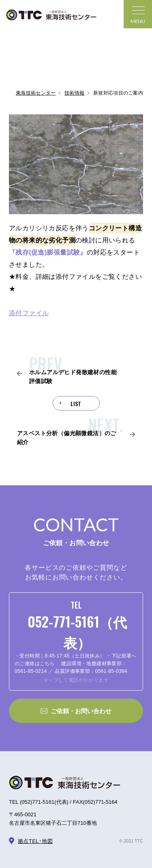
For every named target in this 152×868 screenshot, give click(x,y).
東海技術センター (36, 93)
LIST (76, 403)
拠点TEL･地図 (35, 841)
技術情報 (74, 93)
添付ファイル (29, 313)
